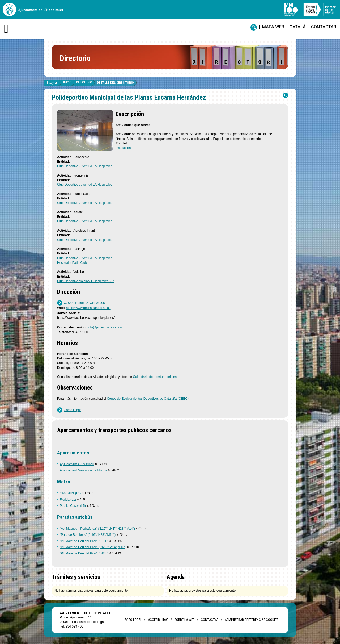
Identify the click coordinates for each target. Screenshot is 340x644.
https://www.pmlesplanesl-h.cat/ (88, 308)
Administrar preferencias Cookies (251, 620)
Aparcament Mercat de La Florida (83, 470)
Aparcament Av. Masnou (77, 464)
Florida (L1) (68, 499)
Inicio (67, 82)
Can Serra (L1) (70, 493)
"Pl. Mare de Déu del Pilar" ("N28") (84, 553)
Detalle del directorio (115, 83)
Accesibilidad (158, 620)
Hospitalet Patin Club (72, 263)
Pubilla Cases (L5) (73, 505)
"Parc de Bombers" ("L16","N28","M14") (88, 535)
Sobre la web (185, 620)
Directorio (84, 82)
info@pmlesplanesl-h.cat (105, 327)
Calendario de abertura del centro (157, 377)
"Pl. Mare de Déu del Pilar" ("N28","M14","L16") (93, 547)
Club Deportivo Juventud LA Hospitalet (84, 166)
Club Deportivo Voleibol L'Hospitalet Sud (86, 281)
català (298, 27)
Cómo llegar (72, 410)
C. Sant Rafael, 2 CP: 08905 (84, 303)
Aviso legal (133, 620)
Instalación (123, 148)
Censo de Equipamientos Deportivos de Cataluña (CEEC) (148, 399)
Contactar (324, 27)
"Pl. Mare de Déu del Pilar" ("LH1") (84, 541)
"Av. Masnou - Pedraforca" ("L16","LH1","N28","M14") (97, 529)
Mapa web (273, 27)
